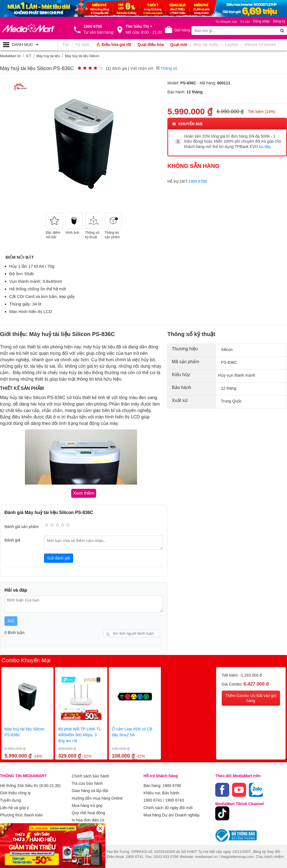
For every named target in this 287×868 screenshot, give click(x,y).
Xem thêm (81, 822)
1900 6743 (175, 798)
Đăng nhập (261, 21)
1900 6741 (153, 798)
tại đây (265, 146)
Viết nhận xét (142, 68)
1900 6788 (198, 181)
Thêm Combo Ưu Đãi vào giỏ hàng (251, 698)
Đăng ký (279, 21)
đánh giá (120, 68)
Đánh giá (12, 540)
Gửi (11, 620)
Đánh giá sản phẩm (22, 526)
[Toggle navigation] (29, 45)
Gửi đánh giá (59, 557)
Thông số (167, 68)
